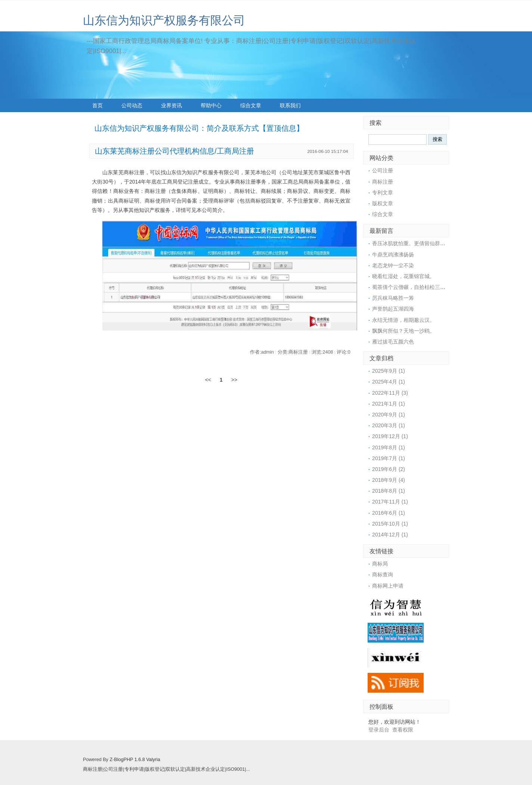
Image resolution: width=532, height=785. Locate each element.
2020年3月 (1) (389, 425)
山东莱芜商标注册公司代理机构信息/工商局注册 (174, 151)
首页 (98, 105)
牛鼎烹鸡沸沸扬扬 (393, 255)
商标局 (380, 564)
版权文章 (383, 203)
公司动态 (132, 105)
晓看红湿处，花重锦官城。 (403, 276)
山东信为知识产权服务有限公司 (164, 20)
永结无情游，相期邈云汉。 (403, 320)
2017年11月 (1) (390, 502)
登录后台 (379, 730)
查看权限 (403, 730)
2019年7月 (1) (389, 458)
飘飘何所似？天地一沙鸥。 (403, 331)
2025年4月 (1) (389, 382)
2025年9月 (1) (389, 371)
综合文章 (251, 105)
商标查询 (383, 575)
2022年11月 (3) (390, 393)
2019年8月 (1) (389, 447)
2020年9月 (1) (389, 415)
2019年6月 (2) (389, 469)
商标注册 (383, 182)
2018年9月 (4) (389, 480)
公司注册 (383, 170)
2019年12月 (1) (390, 436)
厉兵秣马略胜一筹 (393, 298)
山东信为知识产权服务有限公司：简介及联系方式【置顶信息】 (199, 128)
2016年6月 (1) (389, 513)
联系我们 (290, 105)
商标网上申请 (388, 586)
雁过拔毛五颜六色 (393, 342)
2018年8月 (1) (389, 491)
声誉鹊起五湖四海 (393, 309)
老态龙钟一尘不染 (393, 265)
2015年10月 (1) (390, 524)
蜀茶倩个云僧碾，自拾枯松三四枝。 (414, 287)
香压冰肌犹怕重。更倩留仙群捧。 (411, 243)
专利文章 (383, 193)
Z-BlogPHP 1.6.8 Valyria (135, 760)
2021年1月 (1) (389, 404)
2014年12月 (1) (390, 535)
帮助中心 (211, 105)
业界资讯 (171, 105)
